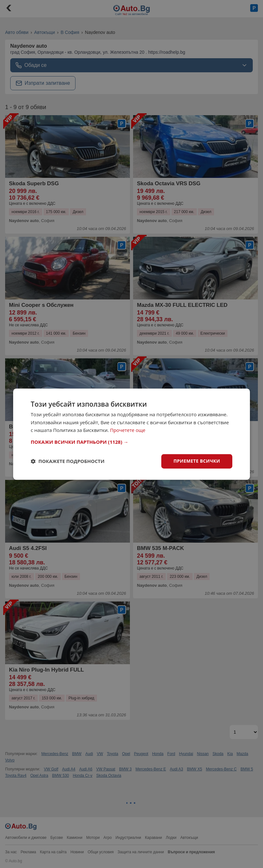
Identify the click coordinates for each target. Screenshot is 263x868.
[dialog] (131, 434)
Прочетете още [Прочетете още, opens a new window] (128, 430)
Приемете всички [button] (197, 461)
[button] (131, 442)
